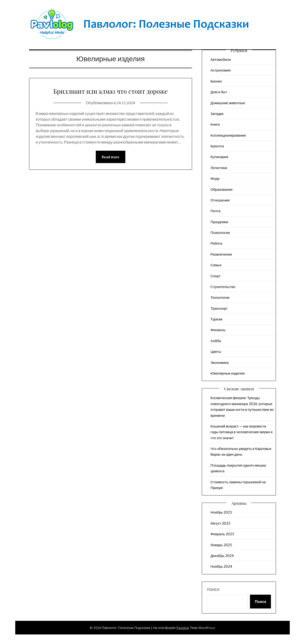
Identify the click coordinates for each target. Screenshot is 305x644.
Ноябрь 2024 (221, 566)
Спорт (215, 276)
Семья (216, 265)
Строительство (223, 287)
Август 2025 (220, 523)
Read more (111, 168)
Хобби (216, 341)
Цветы (216, 351)
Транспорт (219, 308)
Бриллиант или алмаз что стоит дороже (110, 96)
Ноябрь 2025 (221, 512)
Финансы (218, 330)
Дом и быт (219, 92)
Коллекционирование (228, 135)
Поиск (213, 589)
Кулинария (219, 157)
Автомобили (221, 59)
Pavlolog (183, 628)
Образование (221, 189)
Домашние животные (228, 103)
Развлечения (221, 254)
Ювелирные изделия (227, 373)
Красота (217, 146)
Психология (220, 232)
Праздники (219, 222)
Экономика (219, 362)
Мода (215, 178)
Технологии (220, 297)
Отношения (220, 200)
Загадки (217, 113)
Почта (215, 211)
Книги (215, 124)
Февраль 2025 (222, 534)
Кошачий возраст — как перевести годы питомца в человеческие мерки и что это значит (241, 432)
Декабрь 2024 (222, 556)
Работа (216, 243)
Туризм (216, 319)
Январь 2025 (221, 545)
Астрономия (221, 70)
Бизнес (216, 81)
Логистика (219, 168)
